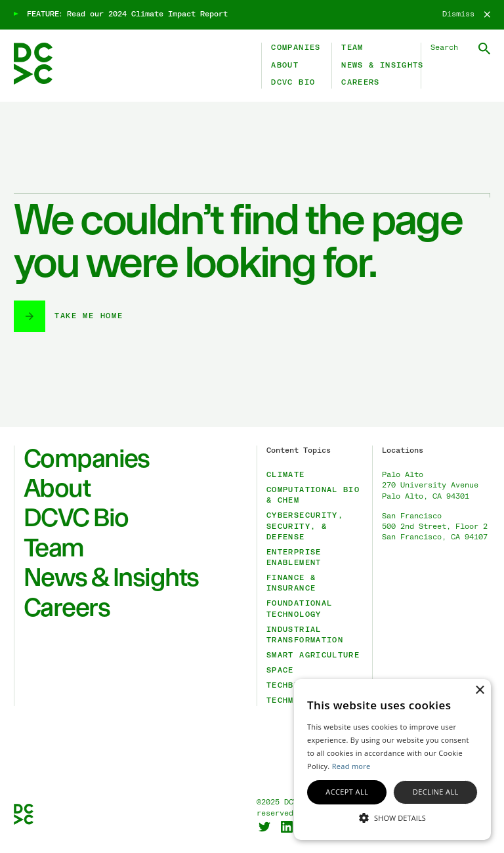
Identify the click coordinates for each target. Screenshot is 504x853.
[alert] (392, 759)
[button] (392, 817)
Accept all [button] (347, 792)
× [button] (479, 691)
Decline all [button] (436, 792)
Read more (351, 766)
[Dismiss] (466, 14)
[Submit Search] (484, 49)
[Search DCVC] (461, 48)
